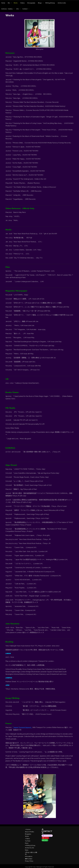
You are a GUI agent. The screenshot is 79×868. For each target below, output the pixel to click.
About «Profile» (30, 832)
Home (3, 3)
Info (17, 9)
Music (27, 843)
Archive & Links (30, 848)
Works (16, 3)
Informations (29, 856)
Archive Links (62, 3)
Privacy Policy (29, 861)
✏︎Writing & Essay (30, 845)
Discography (31, 3)
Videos (22, 3)
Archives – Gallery (7, 9)
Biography (28, 834)
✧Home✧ (28, 829)
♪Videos (27, 839)
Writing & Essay (50, 3)
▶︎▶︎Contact (29, 859)
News (27, 850)
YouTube (28, 841)
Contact (25, 9)
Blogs (40, 3)
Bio (9, 3)
